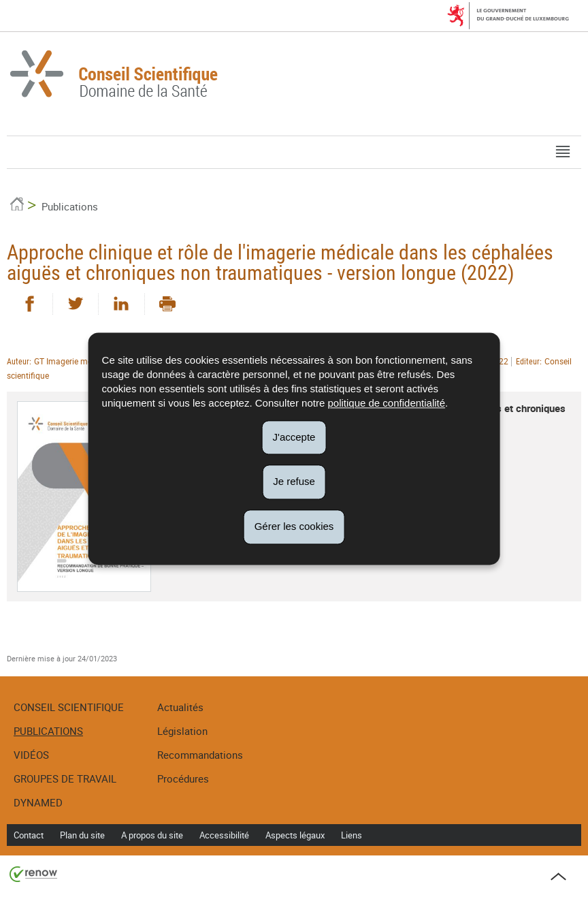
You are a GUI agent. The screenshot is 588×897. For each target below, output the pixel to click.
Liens (352, 835)
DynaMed (38, 802)
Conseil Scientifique (69, 707)
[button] (563, 152)
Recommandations (200, 755)
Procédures (183, 778)
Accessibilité (224, 835)
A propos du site (152, 835)
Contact (29, 835)
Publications (70, 206)
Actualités (180, 707)
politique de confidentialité (386, 403)
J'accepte (294, 437)
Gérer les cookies (294, 526)
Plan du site (82, 835)
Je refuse (294, 482)
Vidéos (31, 755)
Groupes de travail (65, 778)
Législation (182, 731)
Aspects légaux (295, 835)
